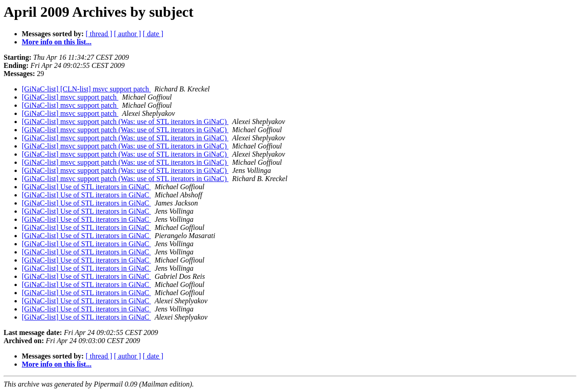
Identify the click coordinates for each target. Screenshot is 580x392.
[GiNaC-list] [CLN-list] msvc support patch (86, 89)
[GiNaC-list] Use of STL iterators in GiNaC (86, 187)
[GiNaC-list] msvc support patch (70, 97)
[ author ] (128, 34)
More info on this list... (57, 42)
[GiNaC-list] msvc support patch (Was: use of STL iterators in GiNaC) (125, 122)
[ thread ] (99, 34)
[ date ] (153, 34)
